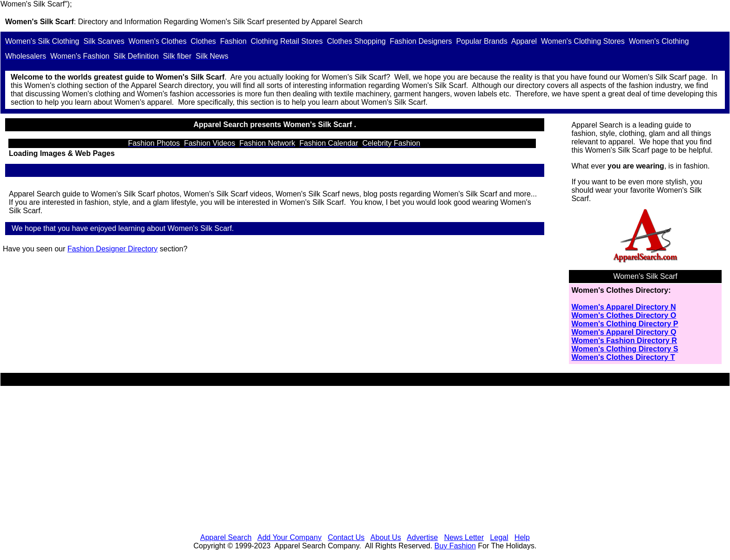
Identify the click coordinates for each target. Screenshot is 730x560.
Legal (499, 537)
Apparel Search (337, 22)
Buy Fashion (455, 546)
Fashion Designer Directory (113, 249)
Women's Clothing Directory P (625, 324)
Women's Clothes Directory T (623, 357)
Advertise (422, 537)
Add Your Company (290, 537)
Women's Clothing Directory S (625, 349)
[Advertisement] (365, 461)
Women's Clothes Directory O (624, 315)
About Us (386, 537)
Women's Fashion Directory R (624, 341)
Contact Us (346, 537)
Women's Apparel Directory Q (624, 332)
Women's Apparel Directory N (623, 307)
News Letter (464, 537)
